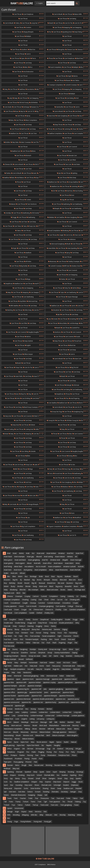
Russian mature (60, 765)
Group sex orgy (56, 412)
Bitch (18, 593)
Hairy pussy (56, 666)
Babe (43, 590)
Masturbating (9, 735)
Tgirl (45, 802)
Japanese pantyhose (65, 682)
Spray (28, 116)
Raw (30, 765)
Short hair (81, 403)
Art (76, 557)
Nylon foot (25, 742)
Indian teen (70, 676)
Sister (48, 772)
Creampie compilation (55, 85)
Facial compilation (55, 67)
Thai (36, 798)
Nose (16, 111)
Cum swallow (60, 217)
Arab (28, 553)
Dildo (82, 619)
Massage (44, 722)
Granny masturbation (62, 653)
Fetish (15, 639)
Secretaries (30, 89)
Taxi (53, 798)
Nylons (59, 742)
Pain (37, 755)
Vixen (31, 812)
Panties (8, 173)
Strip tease (57, 782)
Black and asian (52, 590)
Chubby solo (49, 613)
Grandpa (8, 213)
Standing (46, 792)
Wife (9, 815)
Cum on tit (77, 23)
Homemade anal (69, 666)
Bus (26, 576)
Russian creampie (36, 107)
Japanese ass (61, 699)
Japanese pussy (73, 699)
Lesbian (10, 712)
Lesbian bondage (37, 715)
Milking (27, 729)
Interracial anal (52, 676)
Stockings (80, 772)
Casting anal (29, 429)
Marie (71, 487)
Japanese (10, 679)
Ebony (17, 629)
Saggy (74, 782)
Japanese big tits (23, 689)
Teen (16, 798)
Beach (76, 576)
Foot (17, 633)
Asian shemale (75, 570)
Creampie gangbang (46, 606)
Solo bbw (22, 792)
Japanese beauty (71, 689)
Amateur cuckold (69, 566)
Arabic (6, 573)
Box (75, 456)
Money (6, 725)
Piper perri (8, 762)
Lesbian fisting (23, 715)
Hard (48, 666)
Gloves (6, 653)
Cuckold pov (75, 328)
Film (51, 639)
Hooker (7, 672)
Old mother (34, 102)
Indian (9, 676)
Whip (41, 815)
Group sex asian (35, 656)
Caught (25, 603)
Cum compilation (79, 133)
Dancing (30, 626)
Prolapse (14, 755)
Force (50, 473)
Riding (70, 765)
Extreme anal (47, 629)
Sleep (35, 772)
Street (60, 778)
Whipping (25, 815)
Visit (45, 812)
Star (12, 785)
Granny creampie (10, 659)
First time (20, 643)
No (43, 745)
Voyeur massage (72, 297)
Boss (80, 580)
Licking (32, 719)
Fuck (48, 643)
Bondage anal (80, 590)
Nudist (66, 742)
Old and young (23, 102)
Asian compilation (55, 566)
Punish (34, 759)
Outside (32, 451)
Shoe (81, 775)
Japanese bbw (9, 682)
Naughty (57, 745)
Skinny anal (8, 788)
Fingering (62, 643)
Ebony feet (36, 629)
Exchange (25, 107)
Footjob (10, 633)
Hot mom (67, 663)
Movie (35, 729)
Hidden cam (18, 666)
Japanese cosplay (49, 682)
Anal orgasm (20, 563)
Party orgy (66, 469)
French (76, 636)
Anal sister (76, 164)
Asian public (18, 376)
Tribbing (78, 802)
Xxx (8, 818)
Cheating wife (75, 600)
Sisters (6, 795)
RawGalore (22, 3)
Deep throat (58, 125)
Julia (45, 689)
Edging (65, 629)
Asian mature (60, 557)
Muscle (16, 732)
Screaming (72, 319)
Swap (15, 98)
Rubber (77, 765)
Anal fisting (8, 566)
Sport (6, 785)
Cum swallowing (76, 204)
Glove (71, 649)
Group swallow (73, 182)
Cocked (28, 200)
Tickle (68, 798)
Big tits (15, 580)
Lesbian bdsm (55, 712)
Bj (21, 580)
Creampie (19, 596)
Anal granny (28, 570)
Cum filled (72, 160)
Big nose (38, 111)
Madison (65, 487)
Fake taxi (36, 643)
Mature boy (8, 739)
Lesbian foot (8, 719)
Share (53, 788)
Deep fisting (77, 32)
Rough (24, 765)
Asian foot (80, 553)
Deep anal (15, 425)
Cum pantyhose (28, 14)
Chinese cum (70, 50)
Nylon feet (21, 745)
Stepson (66, 782)
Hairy (16, 663)
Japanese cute (64, 702)
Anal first (70, 553)
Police (6, 755)
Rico (30, 67)
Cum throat (17, 14)
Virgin (14, 248)
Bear (53, 576)
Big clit (34, 583)
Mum (25, 67)
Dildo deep (72, 178)
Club (40, 600)
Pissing (49, 752)
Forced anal (58, 473)
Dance (21, 619)
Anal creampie (19, 557)
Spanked (28, 772)
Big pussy (59, 586)
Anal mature (20, 178)
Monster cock (28, 735)
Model (35, 725)
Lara (49, 319)
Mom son (34, 722)
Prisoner (29, 762)
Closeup (33, 603)
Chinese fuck (80, 50)
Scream (55, 319)
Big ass (60, 576)
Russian (10, 765)
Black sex (32, 50)
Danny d (22, 626)
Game (56, 656)
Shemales (55, 792)
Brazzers (7, 580)
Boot (47, 576)
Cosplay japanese (10, 606)
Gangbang (24, 649)
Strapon (13, 775)
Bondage (33, 576)
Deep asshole (28, 341)
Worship (63, 815)
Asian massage (76, 560)
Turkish (28, 805)
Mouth (50, 23)
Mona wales (62, 323)
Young (9, 821)
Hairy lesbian (66, 669)
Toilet (30, 798)
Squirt (55, 772)
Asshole (81, 566)
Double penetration (66, 623)
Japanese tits (26, 702)
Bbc (9, 576)
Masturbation (54, 725)
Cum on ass (67, 478)
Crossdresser (15, 603)
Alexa (51, 570)
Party (50, 469)
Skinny (17, 778)
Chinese (10, 596)
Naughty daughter (33, 332)
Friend (63, 639)
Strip (41, 782)
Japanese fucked (10, 696)
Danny (53, 626)
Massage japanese (59, 732)
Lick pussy (41, 719)
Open (22, 58)
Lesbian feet (67, 712)
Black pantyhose (81, 58)
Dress (46, 626)
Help (13, 672)
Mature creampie (58, 735)
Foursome (67, 636)
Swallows (21, 89)
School (39, 775)
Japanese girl (20, 706)
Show (44, 778)
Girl (53, 191)
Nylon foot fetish (33, 745)
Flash (54, 643)
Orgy (49, 749)
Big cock (78, 583)
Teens (33, 802)
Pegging (41, 752)
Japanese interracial (23, 699)
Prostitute (18, 759)
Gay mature (39, 178)
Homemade (33, 663)
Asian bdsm (51, 248)
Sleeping (62, 772)
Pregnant (21, 752)
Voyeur (24, 812)
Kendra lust (19, 709)
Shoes (37, 785)
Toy (84, 802)
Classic (21, 606)
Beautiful (68, 586)
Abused (39, 557)
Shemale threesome (18, 795)
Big (33, 580)
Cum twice (17, 226)
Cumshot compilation (77, 610)
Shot (74, 482)
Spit (59, 173)
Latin (35, 465)
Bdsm (20, 576)
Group (50, 653)
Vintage (10, 812)
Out (83, 244)
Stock (80, 782)
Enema (10, 629)
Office (9, 749)
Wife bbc (34, 815)
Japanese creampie (34, 686)
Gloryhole (55, 310)
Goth (28, 58)
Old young (69, 749)
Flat (76, 643)
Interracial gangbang (57, 244)
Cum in (28, 54)
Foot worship (35, 636)
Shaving (45, 788)
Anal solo (14, 573)
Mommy (75, 725)
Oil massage (40, 749)
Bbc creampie (33, 590)
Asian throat (37, 376)
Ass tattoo (75, 80)
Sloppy (40, 795)
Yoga (16, 821)
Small (38, 778)
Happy (67, 522)
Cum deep (28, 63)
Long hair (34, 23)
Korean (10, 709)
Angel (69, 76)
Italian (62, 676)
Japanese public (24, 696)
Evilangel (68, 385)
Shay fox (23, 394)
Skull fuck (23, 129)
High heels (8, 666)
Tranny (18, 802)
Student (66, 785)
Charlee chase (82, 129)
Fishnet (32, 425)
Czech (6, 603)
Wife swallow (14, 306)
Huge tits (56, 669)
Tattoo (17, 23)
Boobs (63, 590)
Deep (5, 89)
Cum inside (7, 107)
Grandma (24, 653)
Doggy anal (32, 623)
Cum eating (72, 19)
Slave (6, 775)
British (6, 586)
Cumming (66, 129)
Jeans (46, 692)
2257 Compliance (40, 864)
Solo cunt (32, 495)
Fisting (46, 633)
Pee (49, 32)
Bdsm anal (43, 586)
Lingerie (24, 719)
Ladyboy (25, 712)
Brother (7, 142)
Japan (18, 679)
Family (53, 633)
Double (68, 619)
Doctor (35, 619)
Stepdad (78, 788)
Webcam (49, 815)
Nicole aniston (42, 742)
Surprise (48, 782)
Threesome (45, 798)
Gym (77, 649)
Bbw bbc (23, 590)
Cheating (25, 600)
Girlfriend (29, 659)
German (33, 653)
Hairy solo (81, 666)
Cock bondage (73, 323)
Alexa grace (8, 560)
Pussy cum (32, 226)
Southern (24, 50)
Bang (35, 586)
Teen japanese (55, 802)
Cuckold (44, 596)
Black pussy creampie (30, 407)
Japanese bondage (78, 702)
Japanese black (68, 692)
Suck (17, 394)
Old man (30, 749)
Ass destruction (28, 72)
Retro (17, 765)
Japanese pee (55, 692)
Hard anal (43, 663)
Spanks (78, 778)
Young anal (38, 821)
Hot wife (31, 669)
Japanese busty (51, 702)
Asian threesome (61, 570)
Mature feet (40, 735)
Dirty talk (7, 626)
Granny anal (43, 649)
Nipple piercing (9, 745)
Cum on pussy (18, 465)
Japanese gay (22, 692)
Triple (61, 292)
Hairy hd (39, 669)
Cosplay (27, 596)
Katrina (28, 337)
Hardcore (57, 332)
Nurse (16, 742)
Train (39, 802)
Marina (75, 76)
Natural (12, 204)
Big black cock (9, 593)
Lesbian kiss (43, 712)
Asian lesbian (51, 553)
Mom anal (43, 725)
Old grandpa (35, 213)
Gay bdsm (22, 301)
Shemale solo (46, 785)
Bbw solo (72, 580)
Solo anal (16, 495)
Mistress (27, 725)
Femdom (25, 633)
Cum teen (33, 133)
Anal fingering (74, 398)
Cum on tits (68, 23)
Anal (9, 553)
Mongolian (61, 50)
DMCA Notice (51, 864)
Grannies (69, 656)
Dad (5, 619)
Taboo (75, 798)
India (42, 676)
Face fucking (78, 191)
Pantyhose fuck (64, 755)
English (28, 345)
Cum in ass (68, 235)
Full (78, 319)
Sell (46, 795)
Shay (29, 394)
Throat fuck (77, 341)
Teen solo (54, 805)
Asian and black (20, 560)
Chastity (58, 610)
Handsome (27, 672)
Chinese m (49, 610)
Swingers (52, 778)
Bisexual (42, 583)
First (22, 639)
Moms (76, 729)
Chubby (83, 596)
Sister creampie (25, 142)
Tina (66, 398)
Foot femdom (9, 643)
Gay (9, 649)
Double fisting (20, 623)
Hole (72, 310)
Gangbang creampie (11, 656)
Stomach (28, 155)
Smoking (21, 775)
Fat (15, 636)
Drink (17, 398)
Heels (74, 663)
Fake (21, 636)
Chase (73, 129)
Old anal (76, 385)
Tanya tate (18, 367)
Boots (39, 580)
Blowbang (65, 231)
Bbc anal (61, 583)
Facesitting (73, 633)
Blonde (28, 586)
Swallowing (66, 204)
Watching (9, 310)
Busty (13, 586)
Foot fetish (8, 636)
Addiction (72, 239)
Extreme (57, 629)
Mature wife (77, 14)
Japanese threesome (67, 696)
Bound (27, 583)
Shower (31, 778)
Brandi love (51, 583)
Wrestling (16, 815)
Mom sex (7, 732)
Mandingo (25, 722)
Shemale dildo (49, 775)
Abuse (29, 563)
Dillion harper (28, 354)
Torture (26, 802)
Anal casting (9, 429)
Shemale (19, 772)
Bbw (14, 576)
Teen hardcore (31, 204)
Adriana (70, 557)
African (22, 573)
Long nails (77, 712)
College (70, 606)
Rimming (49, 765)
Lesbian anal (50, 715)
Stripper (34, 782)
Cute (65, 610)
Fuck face (69, 191)
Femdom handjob (32, 639)
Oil (54, 749)
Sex (58, 775)
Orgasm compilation (54, 526)
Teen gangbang (66, 482)
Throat (50, 58)
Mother (62, 722)
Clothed (39, 613)
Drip (14, 487)
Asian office (82, 217)
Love (17, 719)
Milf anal (66, 266)
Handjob (23, 663)
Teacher (23, 798)
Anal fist (45, 560)
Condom (28, 27)
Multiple (28, 36)
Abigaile (65, 560)
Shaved (67, 80)
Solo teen (12, 792)
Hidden (52, 663)
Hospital (47, 669)
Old (23, 749)
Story (6, 778)
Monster (42, 729)
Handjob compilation (18, 669)
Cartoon (36, 596)
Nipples (49, 745)
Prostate (80, 752)
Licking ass (50, 719)
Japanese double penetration (43, 699)
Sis (11, 782)
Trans (11, 802)
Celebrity (71, 596)
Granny (15, 649)
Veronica (38, 812)
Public (34, 752)
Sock (6, 782)
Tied (81, 798)
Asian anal (51, 116)
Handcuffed (59, 107)
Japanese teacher (36, 692)
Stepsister (18, 788)
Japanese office (9, 692)
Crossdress (66, 603)
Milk (56, 722)
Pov (67, 752)
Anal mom (18, 570)
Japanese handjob (10, 686)
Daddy (28, 619)
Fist (65, 633)
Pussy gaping (18, 762)
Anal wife (37, 563)
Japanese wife (21, 682)
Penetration (52, 755)
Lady (10, 98)
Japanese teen (80, 682)
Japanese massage (43, 679)
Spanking (10, 772)
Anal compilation (41, 570)
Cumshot (42, 603)
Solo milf (24, 495)
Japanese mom (28, 679)
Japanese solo (9, 699)
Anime (21, 553)
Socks (26, 788)
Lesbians (33, 712)
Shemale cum (72, 155)
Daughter (13, 619)
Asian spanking (71, 248)
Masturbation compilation (13, 729)
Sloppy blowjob (28, 32)
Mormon (34, 732)
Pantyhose (11, 752)
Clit (30, 610)
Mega (28, 279)
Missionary (52, 261)
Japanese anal (57, 679)
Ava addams (29, 566)
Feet (32, 633)
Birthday (12, 583)
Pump (43, 755)
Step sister (15, 142)
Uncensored (19, 808)
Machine (71, 722)
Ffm (26, 636)
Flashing (44, 639)
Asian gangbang (61, 116)
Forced (38, 633)
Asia (80, 116)
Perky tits (67, 288)
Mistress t (72, 732)
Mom (9, 722)
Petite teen (37, 416)
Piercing (30, 755)
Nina (33, 742)
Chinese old (8, 164)
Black (12, 178)
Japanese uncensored (12, 702)
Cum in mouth (57, 14)
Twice (24, 226)
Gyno (65, 649)
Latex (17, 712)
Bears (76, 586)
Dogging (39, 626)
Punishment (8, 759)
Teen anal (60, 798)
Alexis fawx (18, 566)
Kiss (27, 709)
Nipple (52, 742)
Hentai (10, 663)
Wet (56, 815)
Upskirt (10, 808)
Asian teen (8, 570)
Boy (5, 583)
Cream (16, 610)
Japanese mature (70, 679)
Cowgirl (60, 235)
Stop (80, 792)
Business (70, 583)
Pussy (61, 752)
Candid (32, 613)
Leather (7, 715)
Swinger (73, 792)
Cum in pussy (23, 239)
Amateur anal (75, 266)
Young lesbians (26, 821)
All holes (28, 261)
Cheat (46, 600)
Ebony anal (25, 629)
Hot (26, 666)
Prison (74, 755)
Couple (75, 603)
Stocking (71, 772)
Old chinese (38, 164)
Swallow (6, 178)
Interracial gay (32, 301)
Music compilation (31, 120)
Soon (72, 195)
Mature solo (61, 729)
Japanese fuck (37, 696)
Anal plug (37, 284)
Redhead (7, 768)
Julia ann (22, 686)
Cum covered (72, 147)
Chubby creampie (73, 261)
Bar (24, 593)
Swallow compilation (55, 133)
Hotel (59, 663)
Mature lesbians (28, 739)
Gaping (75, 653)
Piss (28, 752)
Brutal (5, 434)
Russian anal (39, 765)
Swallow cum (14, 133)
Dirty (77, 623)
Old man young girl (72, 420)
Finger (70, 643)
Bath (82, 586)
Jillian (28, 456)
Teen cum (67, 164)
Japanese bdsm (9, 689)
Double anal (8, 623)
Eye (79, 288)
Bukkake (51, 217)
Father (28, 643)
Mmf (15, 469)
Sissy (24, 778)
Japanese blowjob (50, 696)
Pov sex (72, 465)
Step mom (31, 775)
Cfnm (53, 600)
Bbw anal (63, 580)
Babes (70, 590)
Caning (63, 596)
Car (66, 600)
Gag (62, 200)
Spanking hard (67, 32)
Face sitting (24, 451)
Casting (34, 600)
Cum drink (35, 398)
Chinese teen (38, 610)
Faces (72, 513)
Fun (43, 643)
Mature (16, 722)
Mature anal (66, 725)
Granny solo (79, 656)
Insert (34, 173)
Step (66, 778)
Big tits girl (74, 367)
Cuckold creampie (70, 85)
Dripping (21, 487)
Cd (77, 596)
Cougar (24, 610)
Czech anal (8, 610)
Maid (83, 725)
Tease (76, 805)
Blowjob (56, 208)
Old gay (78, 749)
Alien (70, 434)
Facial (57, 639)
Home (42, 666)
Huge (6, 669)
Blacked (27, 580)
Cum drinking (25, 398)
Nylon (9, 742)
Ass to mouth (41, 566)
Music (11, 120)
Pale (36, 762)
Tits (64, 802)
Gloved (21, 659)
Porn (41, 759)
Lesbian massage (63, 715)
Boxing (70, 456)
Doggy (14, 217)
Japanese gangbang (56, 689)
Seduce (30, 792)
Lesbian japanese (78, 715)
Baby (5, 504)
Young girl (51, 420)
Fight (59, 636)
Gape (45, 656)
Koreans (41, 709)
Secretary (64, 792)
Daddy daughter (57, 619)
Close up (79, 606)
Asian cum (82, 248)
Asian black (8, 557)
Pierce (33, 58)
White (79, 815)
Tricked (6, 805)
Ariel (76, 98)
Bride (41, 576)
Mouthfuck (77, 518)
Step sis (22, 111)
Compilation (53, 596)
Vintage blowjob (32, 504)
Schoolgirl (57, 785)
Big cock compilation (28, 526)
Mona (33, 151)
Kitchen (49, 709)
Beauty (55, 580)
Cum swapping (76, 27)
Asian (15, 553)
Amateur (61, 553)
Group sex (15, 653)
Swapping (66, 27)
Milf (51, 722)
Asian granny (8, 563)
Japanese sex (38, 702)
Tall (5, 802)
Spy (11, 778)
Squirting (73, 775)
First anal (71, 639)
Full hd (74, 288)
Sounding (19, 785)
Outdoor (60, 749)
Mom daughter (72, 735)
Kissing (33, 709)
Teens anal (44, 805)
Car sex (60, 600)
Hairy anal (7, 416)
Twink (9, 798)
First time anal (9, 646)
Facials (77, 337)
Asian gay (30, 557)
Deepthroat (8, 284)
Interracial (18, 676)
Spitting (74, 173)
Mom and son (16, 725)
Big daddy (23, 266)
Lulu (28, 518)
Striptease (75, 785)
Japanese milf (36, 689)
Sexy (72, 778)
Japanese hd (8, 706)
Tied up (35, 805)
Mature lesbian (45, 732)
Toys (13, 805)
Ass (33, 553)
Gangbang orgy (78, 412)
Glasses (24, 656)
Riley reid (16, 768)
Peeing (27, 759)
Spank (42, 772)
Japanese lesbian (35, 682)
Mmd (78, 722)
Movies (17, 739)
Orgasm (17, 749)
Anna (78, 563)
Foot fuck (7, 639)
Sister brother (35, 788)
